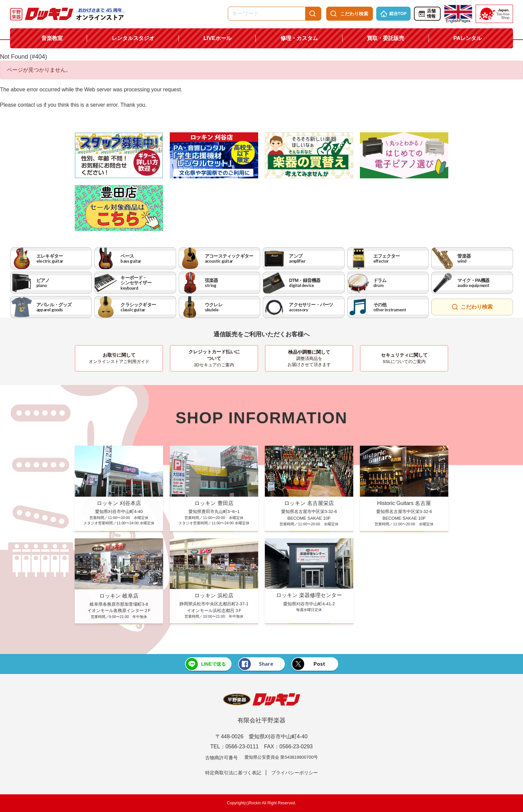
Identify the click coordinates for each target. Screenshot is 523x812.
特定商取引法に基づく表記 (233, 773)
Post (309, 664)
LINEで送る (205, 664)
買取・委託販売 (386, 38)
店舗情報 (427, 14)
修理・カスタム (299, 38)
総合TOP (394, 14)
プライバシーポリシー (295, 773)
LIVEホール (217, 38)
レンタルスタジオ (133, 38)
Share (256, 664)
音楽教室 (52, 38)
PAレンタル (467, 38)
